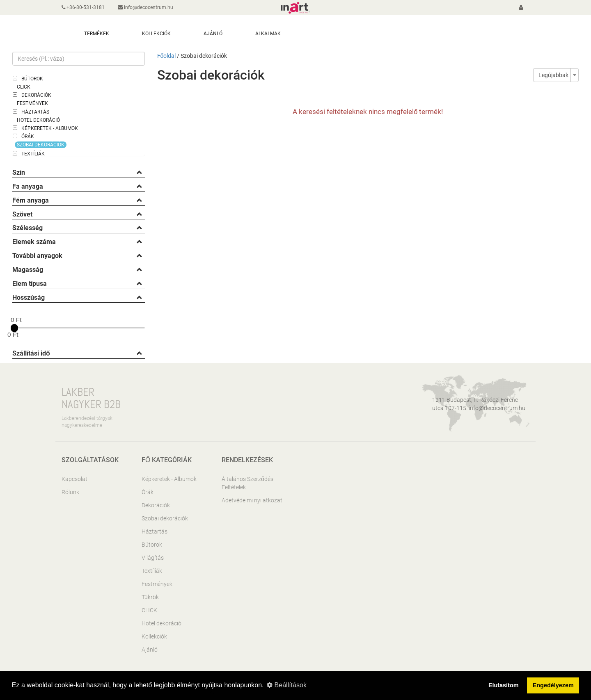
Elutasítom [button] (504, 685)
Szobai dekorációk (41, 145)
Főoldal (167, 56)
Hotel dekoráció (38, 120)
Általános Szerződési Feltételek (248, 483)
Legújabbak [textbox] (553, 75)
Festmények (32, 103)
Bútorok (32, 79)
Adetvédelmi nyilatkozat (252, 500)
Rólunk (70, 492)
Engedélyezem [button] (553, 685)
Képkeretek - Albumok (50, 128)
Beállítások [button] (287, 685)
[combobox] (556, 75)
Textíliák (33, 154)
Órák (28, 137)
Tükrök (150, 597)
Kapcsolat (74, 479)
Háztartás (35, 112)
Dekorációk (36, 95)
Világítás (153, 558)
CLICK (24, 87)
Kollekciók (154, 636)
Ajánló (150, 650)
